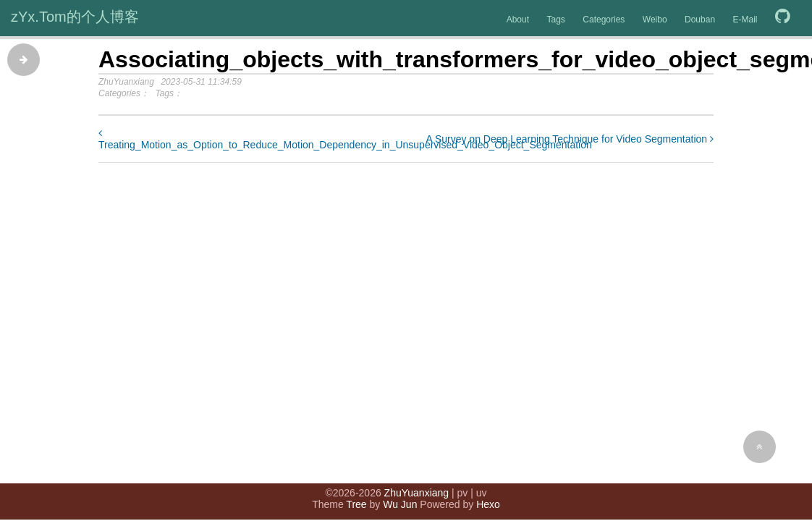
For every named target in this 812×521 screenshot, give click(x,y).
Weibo (655, 20)
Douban (700, 20)
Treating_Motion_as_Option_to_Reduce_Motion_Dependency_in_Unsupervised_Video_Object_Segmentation (345, 139)
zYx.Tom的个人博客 (75, 17)
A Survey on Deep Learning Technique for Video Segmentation (570, 139)
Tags (555, 20)
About (518, 20)
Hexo (488, 504)
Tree (356, 504)
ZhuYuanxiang (417, 493)
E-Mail (745, 20)
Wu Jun (400, 504)
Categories (604, 20)
